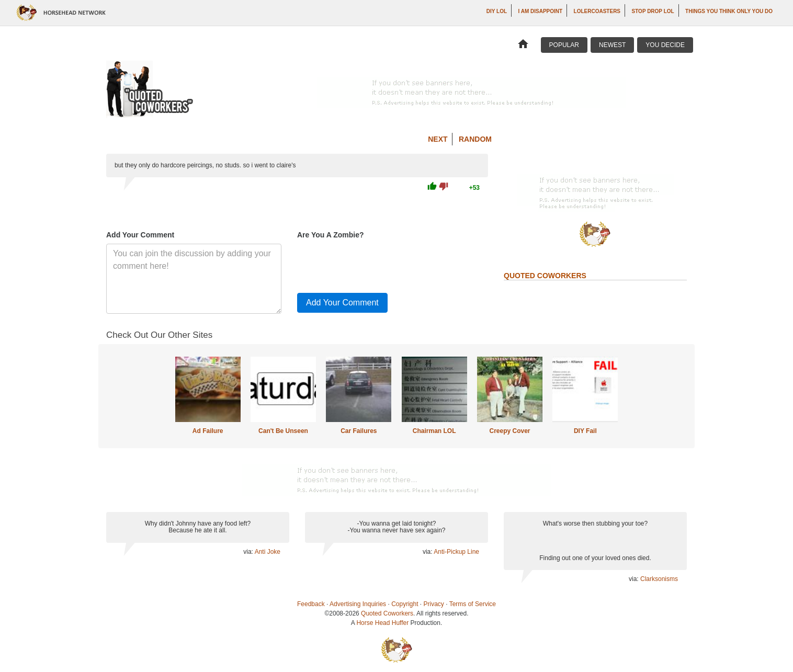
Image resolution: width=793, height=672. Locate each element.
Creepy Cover (509, 431)
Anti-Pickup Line (456, 552)
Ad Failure (208, 431)
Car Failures (359, 431)
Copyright (405, 604)
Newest (612, 45)
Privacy (434, 604)
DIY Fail (585, 431)
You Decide (665, 45)
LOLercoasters (597, 11)
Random (475, 139)
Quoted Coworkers (387, 613)
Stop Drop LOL (653, 11)
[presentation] (377, 264)
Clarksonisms (659, 579)
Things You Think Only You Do (729, 11)
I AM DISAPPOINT (541, 11)
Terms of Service (473, 604)
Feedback (311, 604)
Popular (564, 45)
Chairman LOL (434, 431)
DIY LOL (497, 11)
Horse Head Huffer (382, 623)
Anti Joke (268, 552)
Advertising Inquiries (358, 604)
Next (438, 139)
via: (249, 552)
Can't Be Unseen (283, 431)
